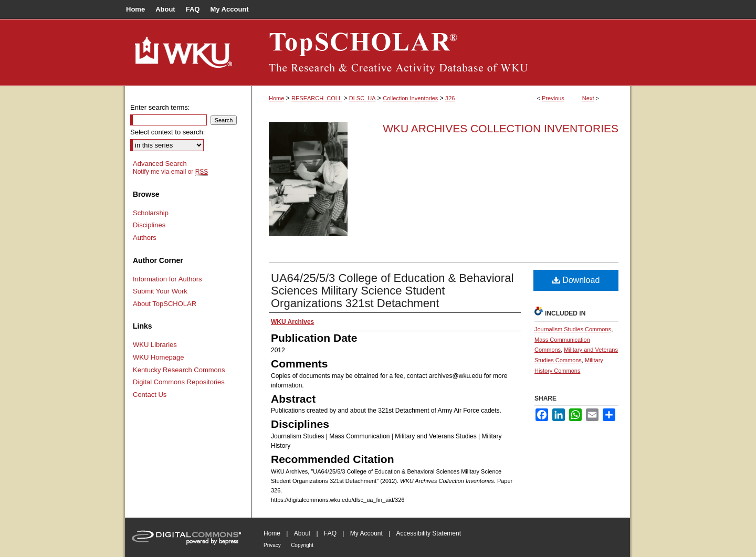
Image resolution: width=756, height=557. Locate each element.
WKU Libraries (155, 345)
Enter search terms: (160, 107)
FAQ (330, 533)
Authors (145, 238)
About (302, 533)
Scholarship (151, 213)
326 (450, 98)
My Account (366, 533)
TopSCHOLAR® (441, 52)
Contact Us (150, 395)
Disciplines (149, 225)
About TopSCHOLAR (165, 304)
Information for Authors (167, 279)
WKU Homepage (159, 357)
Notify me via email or (170, 172)
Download (576, 280)
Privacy (272, 545)
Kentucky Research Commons (179, 370)
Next (588, 98)
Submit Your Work (160, 291)
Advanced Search (160, 164)
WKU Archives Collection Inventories (501, 128)
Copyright (302, 545)
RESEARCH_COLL (317, 98)
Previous (553, 98)
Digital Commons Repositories (179, 382)
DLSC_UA (363, 98)
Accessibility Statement (429, 533)
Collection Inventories (410, 98)
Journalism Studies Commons (573, 329)
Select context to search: (167, 132)
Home (276, 98)
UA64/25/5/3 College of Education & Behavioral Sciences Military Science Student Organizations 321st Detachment (392, 291)
